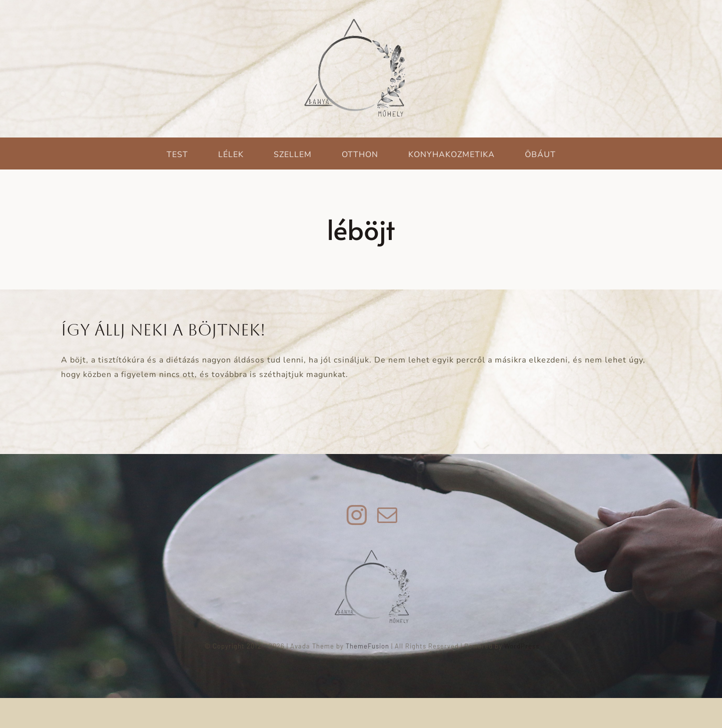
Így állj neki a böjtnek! (163, 330)
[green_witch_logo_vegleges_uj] (355, 21)
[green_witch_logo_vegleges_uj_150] (376, 554)
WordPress (526, 646)
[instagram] (360, 515)
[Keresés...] (168, 94)
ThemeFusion (372, 646)
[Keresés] (71, 94)
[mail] (391, 515)
